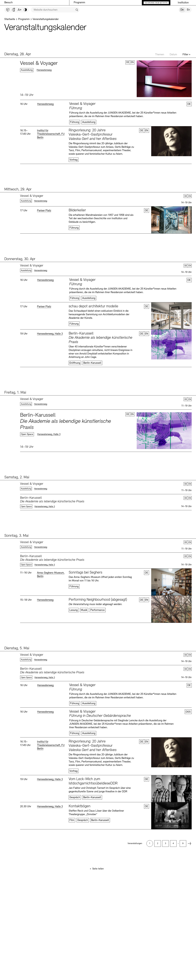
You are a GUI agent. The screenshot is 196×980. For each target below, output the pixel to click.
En (188, 10)
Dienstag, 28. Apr (18, 54)
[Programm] (24, 19)
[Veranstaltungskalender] (46, 19)
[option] (150, 844)
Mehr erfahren (106, 79)
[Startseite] (10, 19)
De (182, 10)
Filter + (186, 55)
